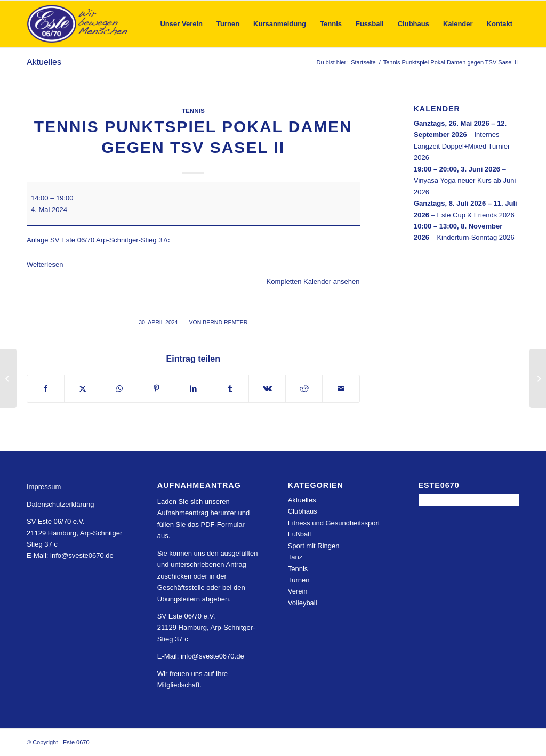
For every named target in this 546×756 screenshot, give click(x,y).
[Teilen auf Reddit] (304, 389)
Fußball (299, 534)
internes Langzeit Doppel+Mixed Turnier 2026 (462, 146)
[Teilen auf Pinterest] (156, 389)
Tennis (193, 111)
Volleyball (303, 603)
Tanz (295, 557)
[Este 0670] (78, 24)
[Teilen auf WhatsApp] (119, 389)
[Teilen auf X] (83, 389)
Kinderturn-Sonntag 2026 (475, 237)
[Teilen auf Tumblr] (230, 389)
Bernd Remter (225, 322)
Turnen (299, 580)
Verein (298, 591)
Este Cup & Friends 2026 (475, 214)
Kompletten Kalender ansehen (313, 282)
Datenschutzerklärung (60, 504)
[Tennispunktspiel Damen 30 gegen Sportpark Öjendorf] (8, 378)
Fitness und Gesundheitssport (334, 523)
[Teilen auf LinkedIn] (194, 389)
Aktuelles (44, 62)
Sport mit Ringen (314, 546)
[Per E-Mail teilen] (341, 389)
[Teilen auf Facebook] (46, 389)
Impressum (44, 487)
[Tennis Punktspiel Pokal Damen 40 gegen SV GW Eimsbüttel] (538, 378)
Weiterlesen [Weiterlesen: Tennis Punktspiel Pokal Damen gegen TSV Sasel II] (45, 265)
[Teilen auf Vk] (267, 389)
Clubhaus (303, 511)
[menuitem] (181, 24)
